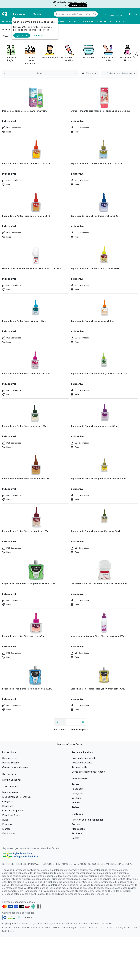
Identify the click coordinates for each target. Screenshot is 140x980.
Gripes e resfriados (11, 21)
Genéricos (119, 21)
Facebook (77, 789)
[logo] (5, 14)
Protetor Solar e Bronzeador (87, 820)
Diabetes (60, 21)
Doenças (7, 824)
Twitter (75, 784)
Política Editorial (11, 763)
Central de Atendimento (15, 767)
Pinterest (76, 803)
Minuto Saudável (11, 780)
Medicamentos (10, 792)
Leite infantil (87, 21)
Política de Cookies (82, 763)
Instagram (77, 793)
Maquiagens (78, 829)
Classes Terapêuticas (14, 811)
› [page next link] (77, 722)
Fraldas (76, 824)
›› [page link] (83, 722)
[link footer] (9, 918)
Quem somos (9, 758)
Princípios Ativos (11, 815)
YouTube (77, 798)
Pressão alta (73, 21)
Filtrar (40, 73)
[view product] (36, 98)
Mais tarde (38, 35)
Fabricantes (9, 833)
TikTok (75, 807)
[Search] (95, 14)
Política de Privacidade (84, 758)
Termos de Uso (80, 767)
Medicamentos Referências (17, 797)
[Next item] (135, 55)
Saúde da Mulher (104, 21)
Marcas (6, 829)
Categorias (8, 801)
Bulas (5, 820)
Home (8, 29)
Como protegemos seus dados (88, 772)
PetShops (77, 833)
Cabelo (75, 838)
